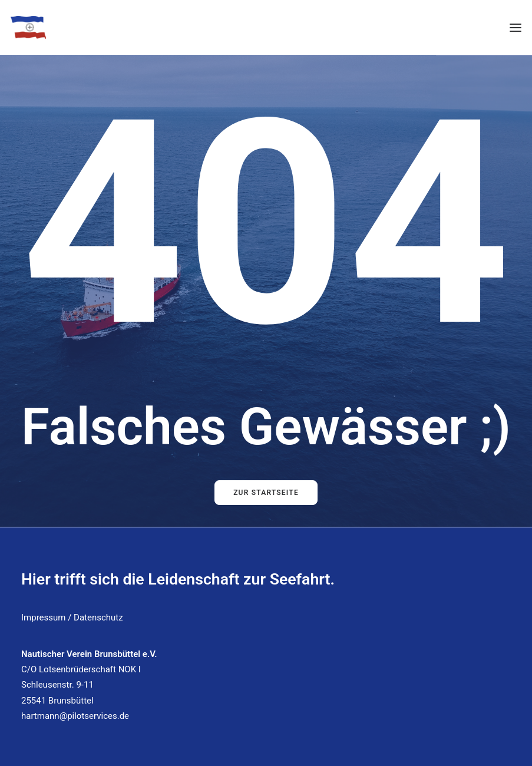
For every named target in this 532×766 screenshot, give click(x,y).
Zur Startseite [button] (266, 493)
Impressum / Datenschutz (72, 618)
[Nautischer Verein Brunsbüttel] (28, 27)
